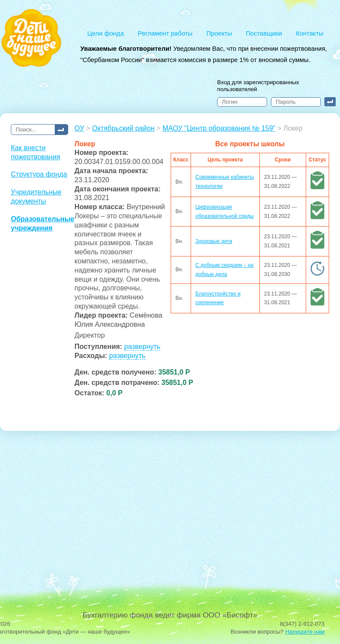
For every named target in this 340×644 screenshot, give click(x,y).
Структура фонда (39, 174)
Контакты (309, 33)
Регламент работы (165, 33)
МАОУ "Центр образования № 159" (219, 128)
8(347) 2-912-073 (302, 624)
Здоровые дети (214, 241)
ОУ (79, 128)
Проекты (219, 33)
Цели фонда (106, 33)
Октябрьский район (123, 128)
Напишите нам (305, 632)
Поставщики (264, 33)
